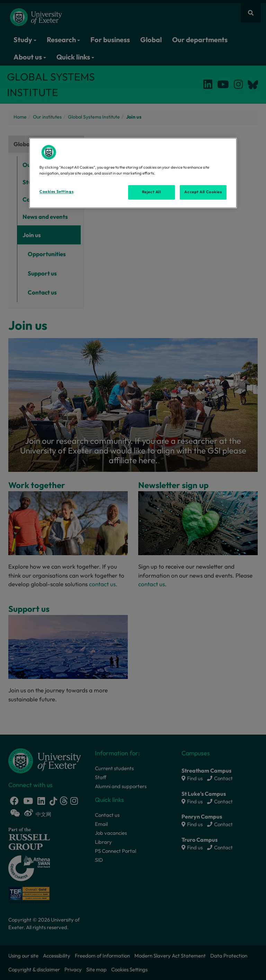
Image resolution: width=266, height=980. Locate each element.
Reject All (152, 192)
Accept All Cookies (203, 192)
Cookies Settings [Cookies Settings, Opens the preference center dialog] (56, 192)
